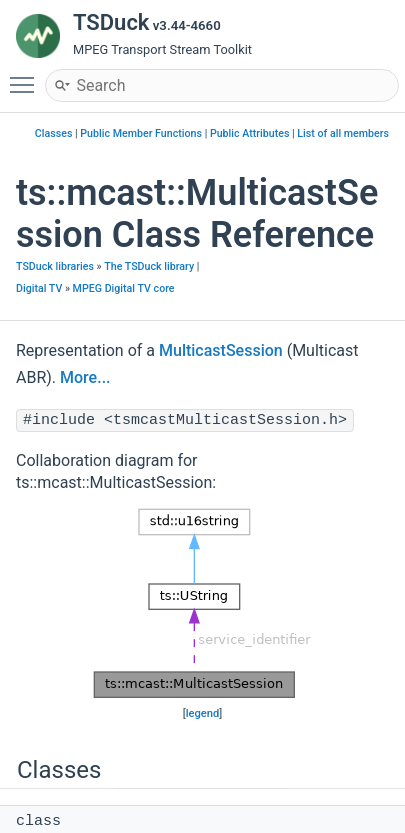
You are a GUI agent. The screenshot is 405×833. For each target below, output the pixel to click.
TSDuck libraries (55, 266)
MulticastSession (221, 350)
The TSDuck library (149, 266)
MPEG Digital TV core (124, 288)
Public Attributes (250, 133)
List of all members (343, 133)
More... (85, 377)
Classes (54, 133)
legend (203, 713)
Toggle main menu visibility (27, 76)
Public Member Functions (141, 133)
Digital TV (39, 288)
